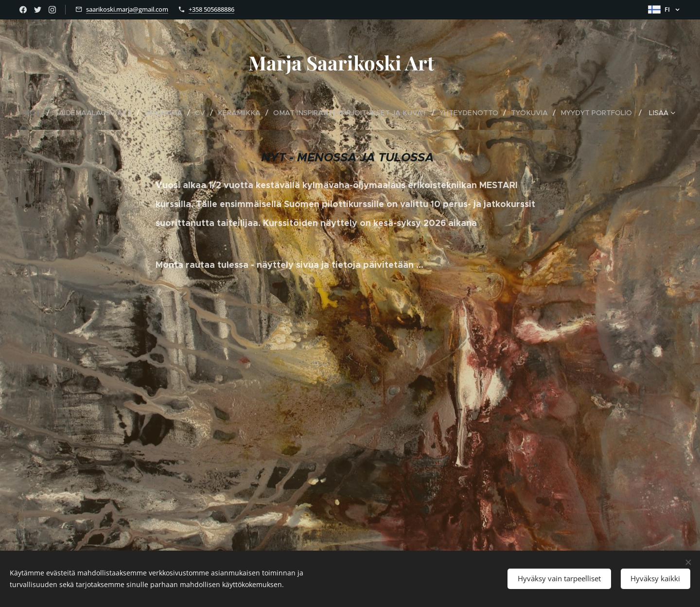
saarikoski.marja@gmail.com (127, 9)
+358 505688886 (211, 9)
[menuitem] (43, 113)
